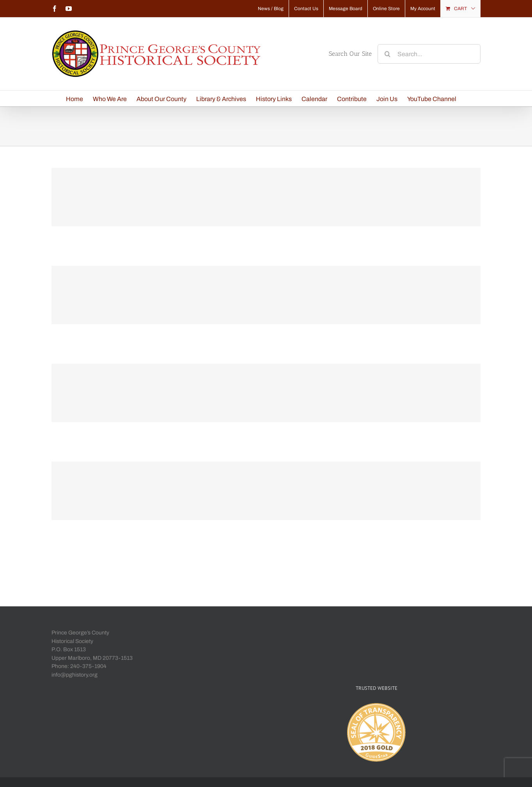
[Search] (387, 54)
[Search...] (429, 54)
